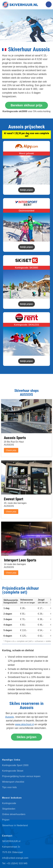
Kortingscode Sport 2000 (15, 765)
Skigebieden (9, 809)
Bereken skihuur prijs (26, 105)
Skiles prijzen (26, 737)
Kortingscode (9, 803)
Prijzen (6, 820)
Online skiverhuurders (14, 814)
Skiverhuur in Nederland (15, 825)
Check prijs (11, 450)
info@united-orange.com (15, 858)
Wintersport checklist (13, 782)
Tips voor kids (9, 787)
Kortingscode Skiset (13, 771)
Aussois (10, 717)
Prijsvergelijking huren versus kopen (21, 776)
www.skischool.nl (24, 724)
